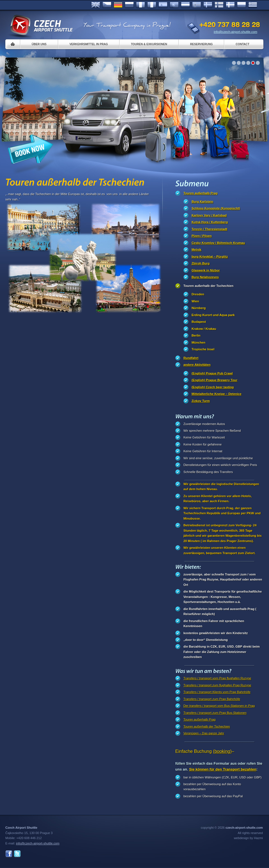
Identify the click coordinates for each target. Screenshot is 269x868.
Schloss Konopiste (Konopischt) (216, 208)
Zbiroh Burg (201, 263)
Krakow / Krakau (204, 329)
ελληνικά (253, 5)
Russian (129, 5)
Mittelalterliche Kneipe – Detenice (217, 394)
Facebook (9, 854)
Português (174, 5)
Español (163, 5)
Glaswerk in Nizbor (206, 270)
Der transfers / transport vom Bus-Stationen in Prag (219, 706)
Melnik (196, 250)
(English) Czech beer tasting (213, 387)
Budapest (199, 322)
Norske (197, 5)
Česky (107, 5)
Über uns (39, 44)
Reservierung (201, 44)
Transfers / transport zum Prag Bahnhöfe (212, 699)
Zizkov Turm (201, 401)
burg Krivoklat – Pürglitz (210, 257)
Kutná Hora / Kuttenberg (210, 222)
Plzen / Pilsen (202, 236)
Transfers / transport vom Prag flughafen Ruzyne (217, 678)
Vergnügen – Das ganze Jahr (204, 733)
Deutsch (118, 5)
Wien (195, 301)
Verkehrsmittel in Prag (89, 44)
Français (141, 5)
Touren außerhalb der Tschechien (208, 286)
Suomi (219, 5)
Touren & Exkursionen (149, 44)
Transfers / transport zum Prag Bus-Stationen (215, 713)
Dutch (185, 5)
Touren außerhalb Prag (201, 193)
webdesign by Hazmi (248, 838)
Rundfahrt (191, 358)
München (198, 342)
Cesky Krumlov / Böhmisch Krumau (218, 243)
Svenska (208, 5)
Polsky (242, 5)
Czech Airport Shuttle (41, 25)
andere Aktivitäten (197, 365)
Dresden (198, 294)
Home (13, 44)
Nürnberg (199, 308)
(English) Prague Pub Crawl (212, 373)
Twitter (17, 854)
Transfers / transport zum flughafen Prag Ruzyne (217, 685)
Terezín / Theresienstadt (209, 229)
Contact (242, 44)
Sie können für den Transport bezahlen (223, 769)
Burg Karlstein (202, 202)
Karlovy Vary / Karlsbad (209, 215)
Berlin (196, 335)
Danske (230, 5)
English (96, 5)
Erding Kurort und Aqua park (213, 315)
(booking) (222, 751)
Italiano (152, 5)
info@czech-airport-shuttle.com (235, 32)
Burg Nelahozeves (205, 277)
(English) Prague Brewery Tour (214, 380)
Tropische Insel (203, 349)
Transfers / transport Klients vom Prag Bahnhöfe (217, 692)
